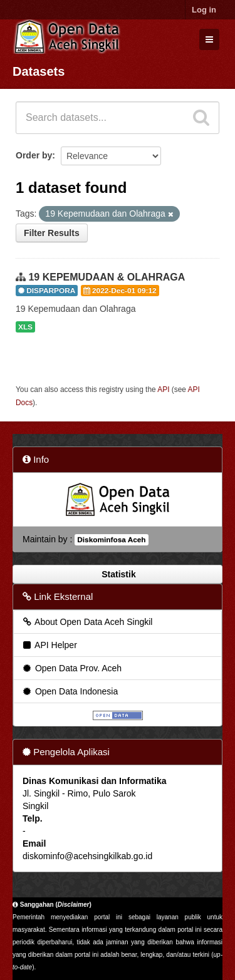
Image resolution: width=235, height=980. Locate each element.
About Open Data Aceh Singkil (87, 622)
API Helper (49, 645)
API (163, 389)
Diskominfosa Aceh (111, 540)
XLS (25, 327)
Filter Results (52, 233)
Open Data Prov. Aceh (71, 668)
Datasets (39, 71)
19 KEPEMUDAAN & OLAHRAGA (107, 277)
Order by (34, 155)
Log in (204, 10)
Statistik (117, 574)
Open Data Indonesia (70, 691)
